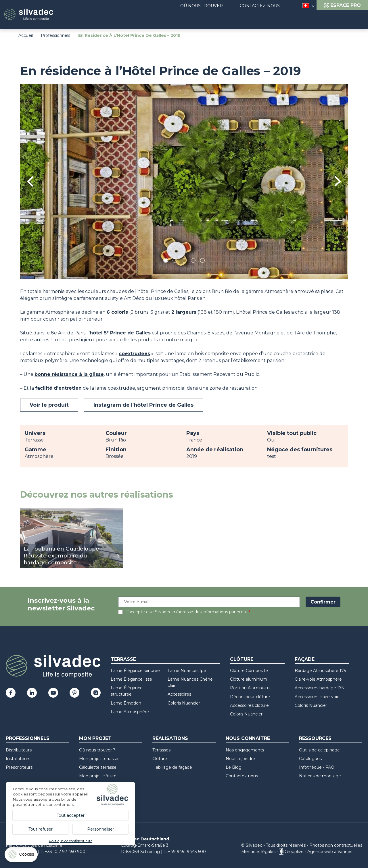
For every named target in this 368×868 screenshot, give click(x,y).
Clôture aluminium (249, 679)
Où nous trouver (202, 6)
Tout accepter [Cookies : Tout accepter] (71, 815)
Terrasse (123, 659)
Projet (180, 20)
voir (24, 511)
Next (338, 181)
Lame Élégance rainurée (135, 671)
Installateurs (18, 759)
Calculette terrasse (98, 767)
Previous (30, 181)
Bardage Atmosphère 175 (320, 671)
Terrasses (161, 750)
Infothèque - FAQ (317, 767)
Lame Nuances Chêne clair (190, 682)
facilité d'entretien (58, 388)
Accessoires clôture (249, 705)
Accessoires (179, 694)
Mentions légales (258, 852)
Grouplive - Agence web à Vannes (318, 852)
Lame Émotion (126, 703)
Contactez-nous (260, 6)
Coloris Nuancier (184, 703)
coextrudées (134, 354)
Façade (305, 659)
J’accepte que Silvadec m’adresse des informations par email (187, 612)
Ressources (306, 20)
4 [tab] (193, 261)
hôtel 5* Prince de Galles (120, 333)
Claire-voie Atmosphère (318, 679)
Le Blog (234, 767)
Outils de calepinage (319, 750)
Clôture (242, 659)
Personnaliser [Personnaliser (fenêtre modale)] (101, 829)
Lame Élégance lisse (131, 679)
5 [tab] (203, 261)
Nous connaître (219, 20)
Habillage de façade (172, 767)
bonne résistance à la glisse (69, 374)
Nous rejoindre (240, 759)
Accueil (26, 35)
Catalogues (310, 759)
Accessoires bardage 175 (319, 688)
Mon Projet (95, 738)
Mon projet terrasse (99, 759)
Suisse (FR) (306, 6)
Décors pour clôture (250, 697)
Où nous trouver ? (97, 750)
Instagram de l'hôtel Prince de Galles (143, 405)
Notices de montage (320, 776)
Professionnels (55, 35)
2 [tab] (175, 261)
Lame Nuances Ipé (187, 671)
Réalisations (266, 20)
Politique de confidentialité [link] (71, 841)
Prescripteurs (19, 767)
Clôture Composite (249, 671)
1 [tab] (166, 261)
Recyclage (344, 20)
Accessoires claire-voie (317, 697)
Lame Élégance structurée (127, 691)
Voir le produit (49, 405)
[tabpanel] (184, 181)
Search (294, 6)
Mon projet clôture (98, 776)
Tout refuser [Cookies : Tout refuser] (41, 829)
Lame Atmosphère (130, 712)
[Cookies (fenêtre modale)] (22, 856)
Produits (146, 20)
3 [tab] (184, 261)
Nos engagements (245, 750)
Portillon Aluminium (250, 688)
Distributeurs (19, 750)
